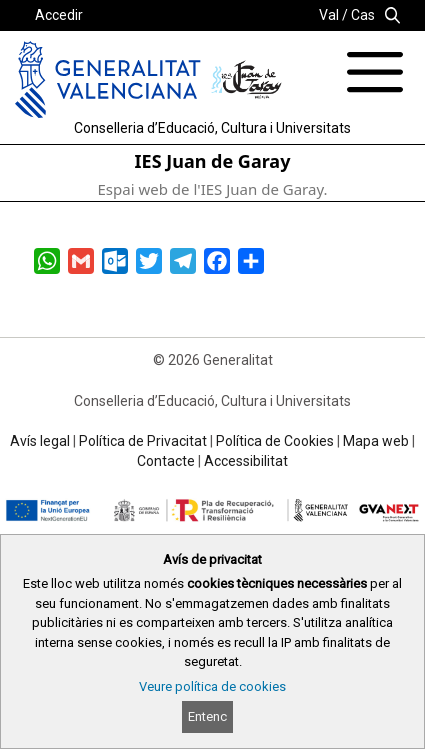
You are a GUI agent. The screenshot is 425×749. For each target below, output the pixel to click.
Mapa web (376, 441)
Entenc (207, 716)
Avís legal (40, 441)
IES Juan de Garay (213, 161)
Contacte (166, 461)
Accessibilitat (246, 461)
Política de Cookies (275, 441)
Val (329, 15)
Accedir (59, 15)
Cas (363, 15)
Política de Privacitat (143, 441)
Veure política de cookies (212, 686)
